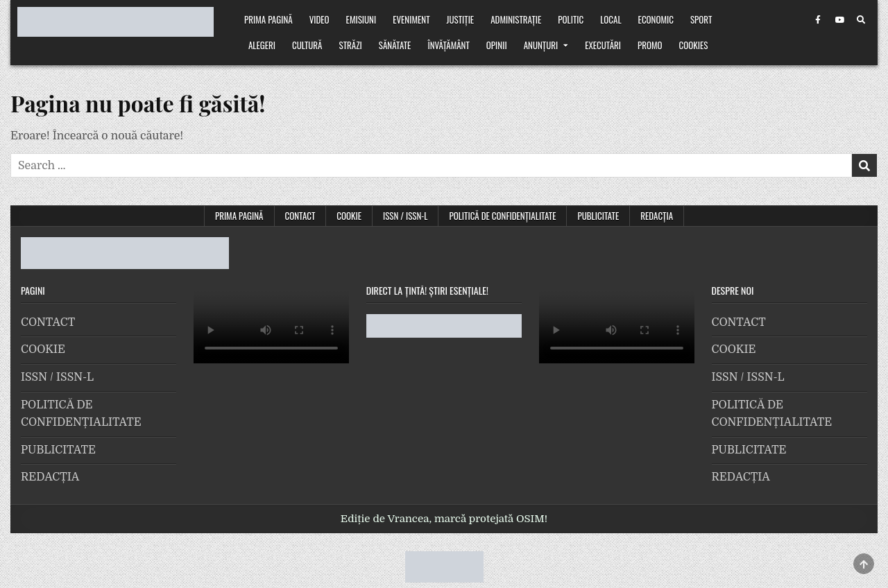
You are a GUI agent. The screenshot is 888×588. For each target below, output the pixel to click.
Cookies (694, 45)
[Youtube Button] (839, 20)
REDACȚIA (657, 216)
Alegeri (262, 45)
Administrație (516, 19)
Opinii (497, 45)
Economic (656, 19)
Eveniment (411, 19)
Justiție (461, 19)
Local (610, 19)
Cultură (307, 45)
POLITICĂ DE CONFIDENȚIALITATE (502, 216)
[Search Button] (861, 20)
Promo (650, 45)
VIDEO (319, 19)
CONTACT (300, 216)
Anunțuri (541, 45)
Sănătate (395, 45)
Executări (603, 45)
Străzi (351, 45)
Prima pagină (268, 19)
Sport (701, 19)
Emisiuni (361, 19)
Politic (571, 19)
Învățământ (448, 45)
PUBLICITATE (598, 216)
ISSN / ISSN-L (405, 216)
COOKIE (349, 216)
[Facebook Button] (818, 20)
